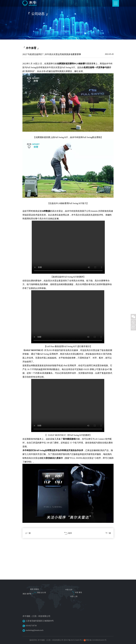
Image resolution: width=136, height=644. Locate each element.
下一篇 (108, 533)
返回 (68, 533)
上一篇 (28, 533)
